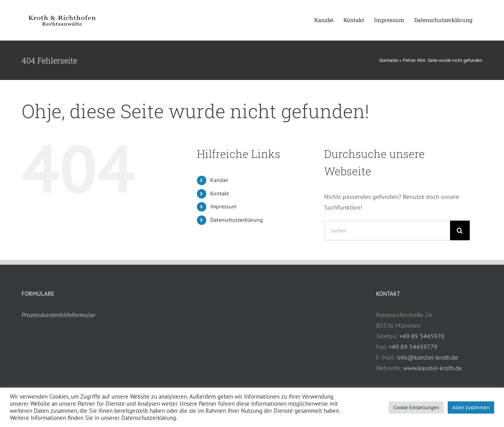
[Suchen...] (387, 230)
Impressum (223, 206)
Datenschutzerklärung (237, 220)
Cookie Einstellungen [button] (416, 408)
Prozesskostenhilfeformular (58, 315)
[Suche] (460, 230)
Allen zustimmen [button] (471, 408)
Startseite (389, 60)
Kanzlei (219, 180)
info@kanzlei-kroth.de (427, 357)
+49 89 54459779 (413, 347)
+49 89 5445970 (422, 336)
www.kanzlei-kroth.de (433, 368)
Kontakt (220, 193)
